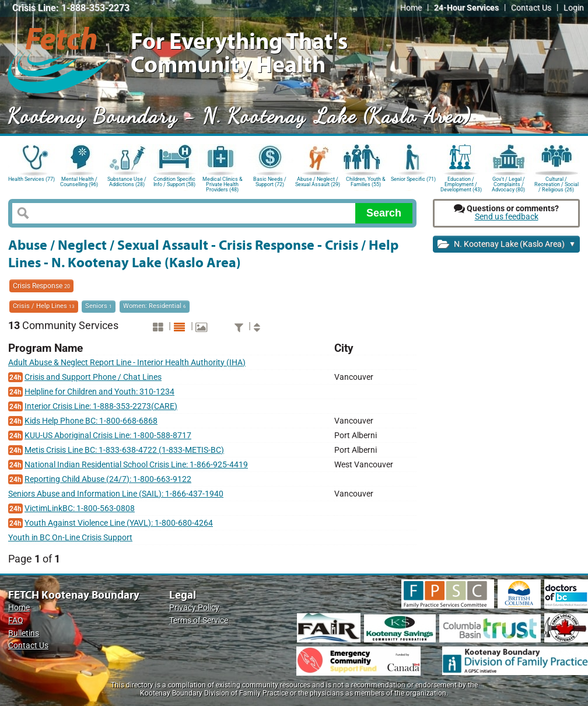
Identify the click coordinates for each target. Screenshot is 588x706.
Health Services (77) (32, 179)
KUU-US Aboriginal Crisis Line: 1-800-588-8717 (108, 436)
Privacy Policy (194, 608)
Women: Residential (155, 306)
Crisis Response (41, 286)
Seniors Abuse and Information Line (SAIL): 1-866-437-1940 (116, 494)
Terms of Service (199, 621)
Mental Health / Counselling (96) (79, 182)
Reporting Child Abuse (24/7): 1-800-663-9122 (108, 479)
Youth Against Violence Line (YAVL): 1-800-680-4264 (119, 523)
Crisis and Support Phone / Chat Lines (93, 377)
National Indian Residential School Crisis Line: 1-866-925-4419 (136, 465)
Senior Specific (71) (413, 179)
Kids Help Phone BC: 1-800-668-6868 (91, 421)
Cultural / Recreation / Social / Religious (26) (556, 184)
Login (574, 8)
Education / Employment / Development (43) (461, 184)
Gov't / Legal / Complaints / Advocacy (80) (508, 184)
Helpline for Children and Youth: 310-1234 (99, 392)
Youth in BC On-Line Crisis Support (70, 538)
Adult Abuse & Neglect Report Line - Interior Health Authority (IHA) (127, 363)
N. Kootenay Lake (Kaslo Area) (507, 245)
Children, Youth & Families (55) (366, 182)
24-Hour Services (466, 8)
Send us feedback (507, 217)
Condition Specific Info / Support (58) (174, 182)
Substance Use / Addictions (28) (127, 182)
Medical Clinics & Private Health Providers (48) (223, 184)
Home (411, 8)
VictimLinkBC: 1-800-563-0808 (80, 508)
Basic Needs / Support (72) (270, 182)
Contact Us (531, 8)
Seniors (99, 306)
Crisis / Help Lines (44, 306)
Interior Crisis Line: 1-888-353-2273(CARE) (101, 406)
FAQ (16, 621)
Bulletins (24, 633)
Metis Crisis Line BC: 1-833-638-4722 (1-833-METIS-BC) (124, 450)
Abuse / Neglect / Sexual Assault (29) (318, 182)
